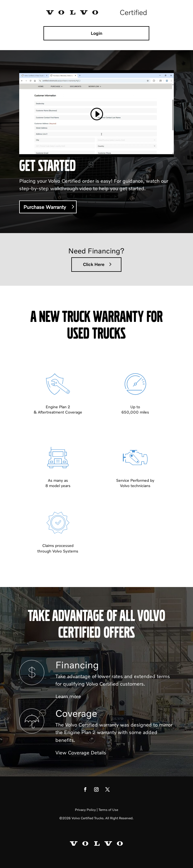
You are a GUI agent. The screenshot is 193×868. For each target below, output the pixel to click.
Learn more (68, 696)
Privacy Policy (85, 810)
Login (97, 33)
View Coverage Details (81, 752)
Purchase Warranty (45, 207)
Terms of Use (108, 810)
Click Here (94, 264)
